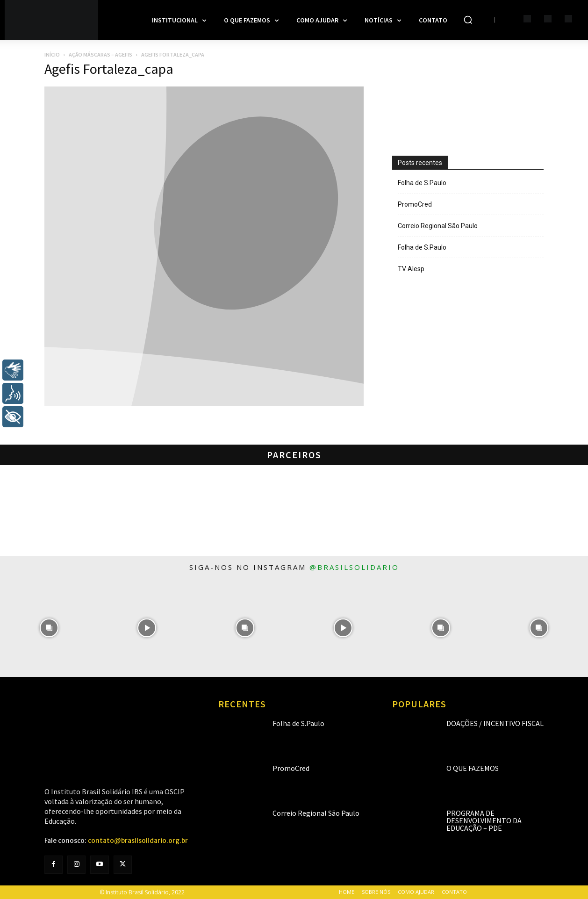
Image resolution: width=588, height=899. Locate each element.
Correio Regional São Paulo (438, 226)
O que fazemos (473, 768)
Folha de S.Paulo (422, 183)
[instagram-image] (49, 628)
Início (52, 54)
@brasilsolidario (354, 567)
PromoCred (415, 204)
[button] (468, 20)
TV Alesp (411, 269)
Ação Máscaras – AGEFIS (100, 54)
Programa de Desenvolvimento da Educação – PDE (484, 820)
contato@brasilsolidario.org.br (138, 841)
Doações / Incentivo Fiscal (495, 723)
